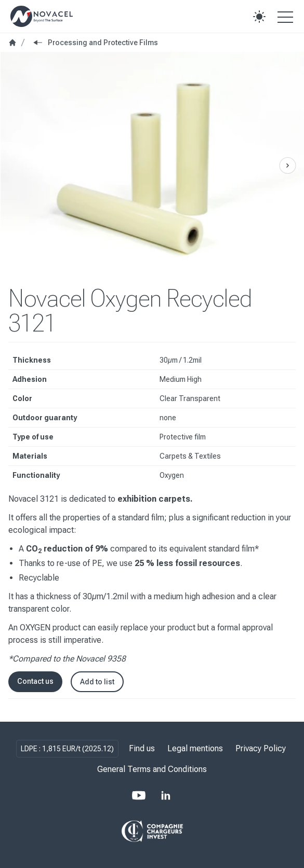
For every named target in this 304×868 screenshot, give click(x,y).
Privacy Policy (261, 748)
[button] (259, 17)
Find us (142, 748)
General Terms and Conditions (152, 769)
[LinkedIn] (166, 795)
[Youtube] (139, 795)
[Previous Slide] (287, 166)
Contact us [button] (35, 681)
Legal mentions (195, 748)
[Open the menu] (285, 17)
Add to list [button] (97, 682)
